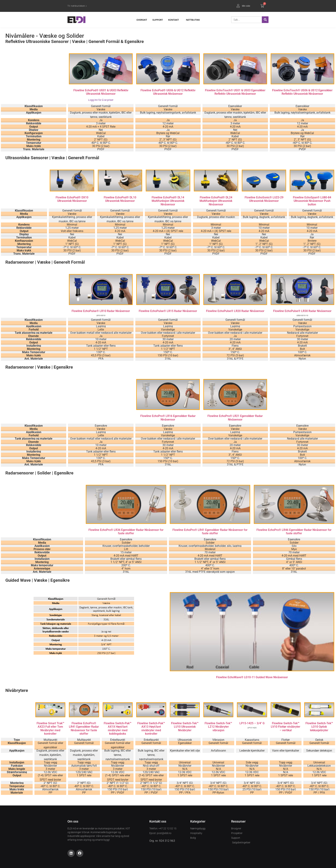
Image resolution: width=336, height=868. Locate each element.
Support (158, 20)
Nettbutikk (193, 20)
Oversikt (142, 20)
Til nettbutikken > (77, 6)
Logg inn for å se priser (101, 100)
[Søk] (265, 20)
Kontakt (174, 20)
